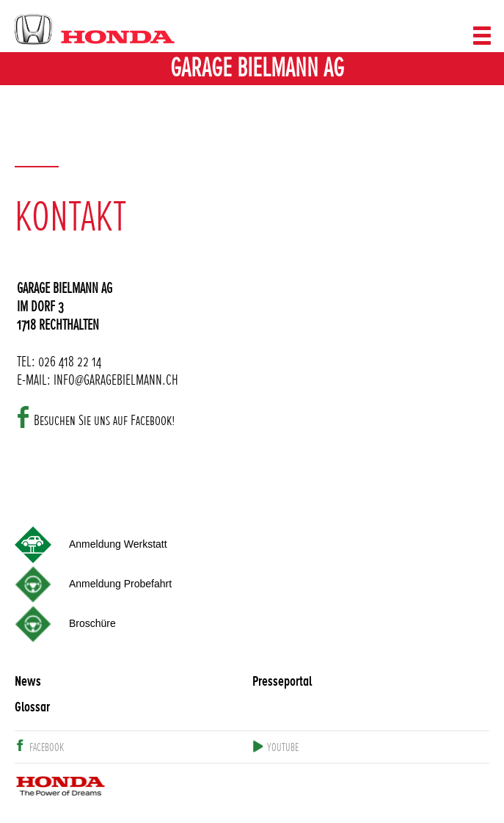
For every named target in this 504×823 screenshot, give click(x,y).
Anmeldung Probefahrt (120, 584)
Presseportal (282, 682)
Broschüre (92, 623)
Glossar (32, 707)
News (28, 682)
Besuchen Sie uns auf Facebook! (105, 418)
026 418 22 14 (70, 359)
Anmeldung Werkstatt (118, 544)
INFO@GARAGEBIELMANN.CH (116, 378)
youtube (283, 748)
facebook (47, 748)
